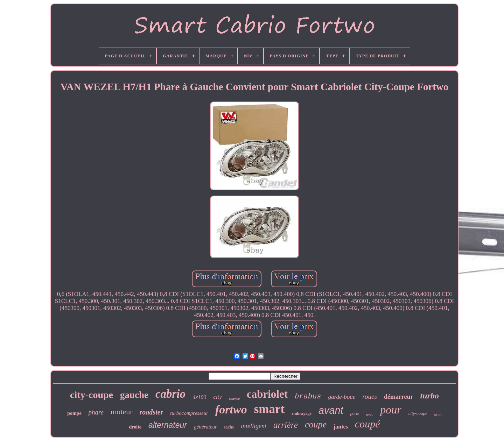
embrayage (302, 413)
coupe (316, 424)
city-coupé (418, 413)
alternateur (168, 425)
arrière (286, 425)
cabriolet (267, 394)
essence (234, 399)
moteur (121, 412)
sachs (229, 427)
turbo (430, 396)
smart (269, 409)
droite (135, 427)
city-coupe (92, 395)
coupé (367, 424)
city (218, 397)
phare (96, 412)
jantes (341, 427)
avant (331, 410)
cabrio (170, 394)
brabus (308, 396)
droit (438, 414)
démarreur (399, 397)
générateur (205, 427)
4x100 (199, 397)
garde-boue (342, 397)
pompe (74, 413)
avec (370, 414)
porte (355, 413)
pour (391, 410)
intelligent (254, 426)
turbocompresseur (189, 413)
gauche (134, 395)
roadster (152, 412)
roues (370, 396)
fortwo (231, 409)
